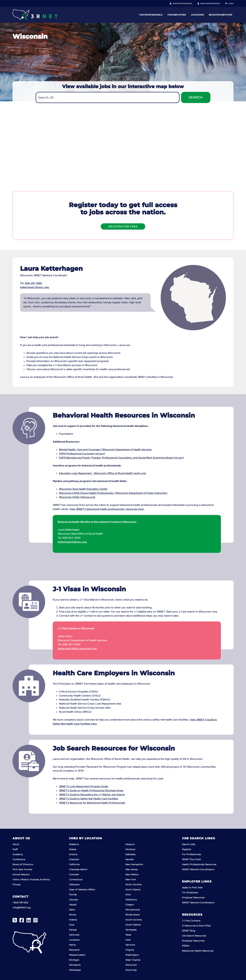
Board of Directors (23, 864)
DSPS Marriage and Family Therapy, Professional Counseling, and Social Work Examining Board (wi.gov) (121, 458)
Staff (15, 849)
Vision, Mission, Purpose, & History (31, 879)
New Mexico (132, 874)
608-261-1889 (33, 283)
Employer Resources (193, 898)
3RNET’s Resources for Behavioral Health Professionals (92, 803)
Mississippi (75, 970)
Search (196, 97)
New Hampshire (134, 864)
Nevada (129, 859)
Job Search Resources (194, 936)
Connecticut (76, 879)
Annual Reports (21, 874)
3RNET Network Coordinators (198, 869)
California (74, 864)
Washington (132, 955)
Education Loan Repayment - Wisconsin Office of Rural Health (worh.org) (103, 473)
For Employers (206, 15)
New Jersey (132, 869)
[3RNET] (35, 15)
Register (187, 849)
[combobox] (108, 97)
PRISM (186, 946)
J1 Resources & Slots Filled (196, 926)
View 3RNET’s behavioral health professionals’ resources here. (107, 509)
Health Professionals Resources (199, 864)
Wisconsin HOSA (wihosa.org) (77, 497)
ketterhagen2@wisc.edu (35, 287)
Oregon (130, 905)
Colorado (74, 874)
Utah (128, 940)
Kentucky (74, 935)
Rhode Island (132, 915)
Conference (19, 859)
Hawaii (73, 905)
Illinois (73, 915)
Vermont (130, 945)
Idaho (72, 910)
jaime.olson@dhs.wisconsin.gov (77, 648)
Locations (227, 15)
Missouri (130, 844)
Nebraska (130, 854)
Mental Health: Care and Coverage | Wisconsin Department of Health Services (105, 449)
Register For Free (123, 227)
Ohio (128, 895)
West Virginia (133, 960)
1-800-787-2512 (20, 903)
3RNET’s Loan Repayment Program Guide (84, 786)
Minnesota (75, 965)
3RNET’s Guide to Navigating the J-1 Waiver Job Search (92, 795)
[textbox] (108, 98)
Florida (73, 895)
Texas (128, 935)
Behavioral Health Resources (198, 951)
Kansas (73, 930)
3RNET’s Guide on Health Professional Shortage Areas (91, 790)
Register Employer (212, 3)
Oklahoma (131, 900)
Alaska (73, 849)
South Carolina (134, 920)
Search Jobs (189, 844)
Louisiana (74, 940)
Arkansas (74, 859)
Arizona (73, 854)
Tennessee (131, 930)
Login (231, 3)
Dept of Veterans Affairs (82, 890)
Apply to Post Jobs (192, 887)
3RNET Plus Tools (191, 859)
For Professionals (181, 15)
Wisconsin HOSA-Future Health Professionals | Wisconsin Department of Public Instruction (113, 493)
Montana (130, 849)
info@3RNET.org (22, 908)
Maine (72, 945)
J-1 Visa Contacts (191, 921)
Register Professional (186, 3)
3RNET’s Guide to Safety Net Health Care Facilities (89, 799)
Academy (18, 854)
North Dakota (133, 890)
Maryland (74, 950)
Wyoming (131, 970)
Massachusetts (77, 955)
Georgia (73, 900)
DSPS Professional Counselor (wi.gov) (82, 454)
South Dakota (133, 925)
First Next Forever (22, 869)
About (16, 844)
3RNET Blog (189, 931)
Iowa (72, 925)
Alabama (74, 844)
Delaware (74, 885)
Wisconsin (131, 965)
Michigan (74, 960)
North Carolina (133, 885)
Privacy (17, 885)
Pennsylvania (133, 910)
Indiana (73, 920)
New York (131, 879)
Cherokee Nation (78, 869)
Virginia (130, 950)
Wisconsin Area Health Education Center (83, 489)
